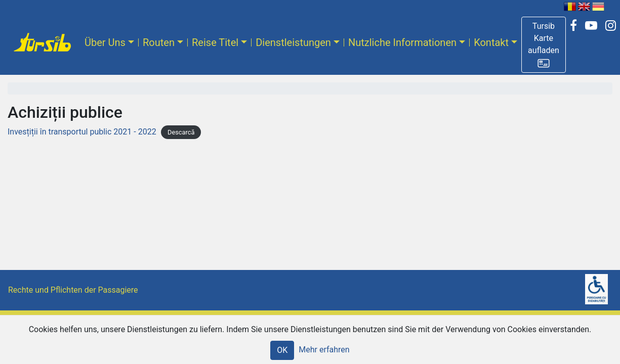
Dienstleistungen (293, 42)
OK (282, 350)
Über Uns (105, 42)
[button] (544, 45)
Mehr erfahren (324, 350)
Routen (159, 42)
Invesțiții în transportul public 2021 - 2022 (82, 132)
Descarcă (181, 132)
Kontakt (491, 42)
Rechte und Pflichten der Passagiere (73, 290)
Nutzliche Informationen (402, 42)
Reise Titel (215, 42)
